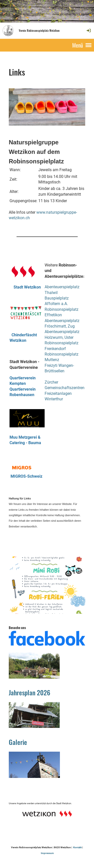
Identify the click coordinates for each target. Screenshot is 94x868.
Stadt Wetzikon (25, 287)
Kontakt (77, 847)
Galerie (18, 742)
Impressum (47, 853)
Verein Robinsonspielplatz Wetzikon (39, 31)
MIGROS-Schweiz (26, 476)
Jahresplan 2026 (30, 692)
